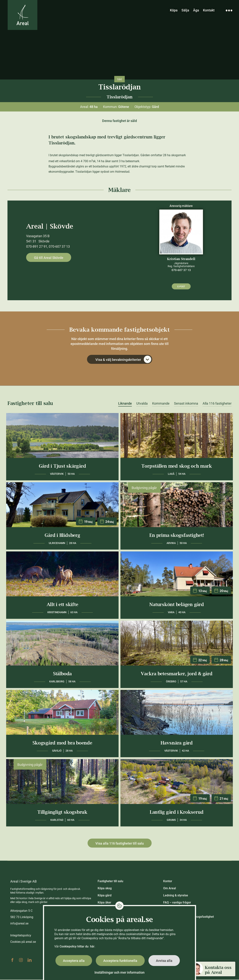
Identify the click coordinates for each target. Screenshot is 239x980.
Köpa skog (105, 889)
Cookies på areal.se (23, 942)
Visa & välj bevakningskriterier (123, 360)
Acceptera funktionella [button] (120, 961)
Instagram (21, 960)
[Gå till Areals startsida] (23, 15)
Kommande (161, 404)
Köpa (174, 10)
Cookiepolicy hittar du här (77, 946)
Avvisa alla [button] (164, 961)
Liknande (125, 404)
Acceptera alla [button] (74, 961)
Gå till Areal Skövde (49, 258)
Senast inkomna (186, 404)
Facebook (12, 960)
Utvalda (142, 404)
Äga (196, 10)
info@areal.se (19, 924)
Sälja (185, 10)
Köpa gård (105, 896)
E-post (181, 287)
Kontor (168, 882)
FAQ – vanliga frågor (177, 903)
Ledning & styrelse (176, 896)
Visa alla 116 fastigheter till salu (120, 844)
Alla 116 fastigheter (217, 404)
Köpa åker (104, 903)
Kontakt (209, 10)
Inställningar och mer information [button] (119, 972)
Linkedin (30, 960)
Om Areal (170, 889)
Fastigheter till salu (110, 882)
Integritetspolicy (21, 936)
